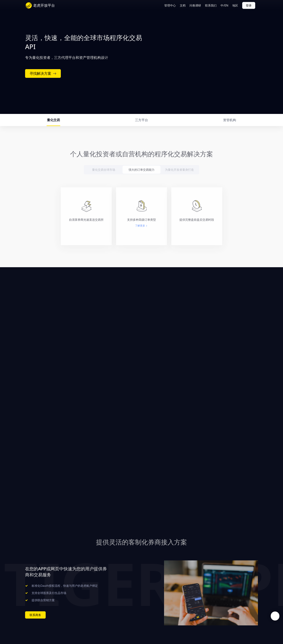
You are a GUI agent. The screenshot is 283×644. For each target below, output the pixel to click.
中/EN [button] (224, 5)
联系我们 (211, 5)
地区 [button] (235, 5)
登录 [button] (249, 5)
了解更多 (140, 231)
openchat (275, 616)
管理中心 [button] (170, 5)
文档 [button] (183, 5)
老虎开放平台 (44, 5)
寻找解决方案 (43, 73)
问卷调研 (195, 5)
